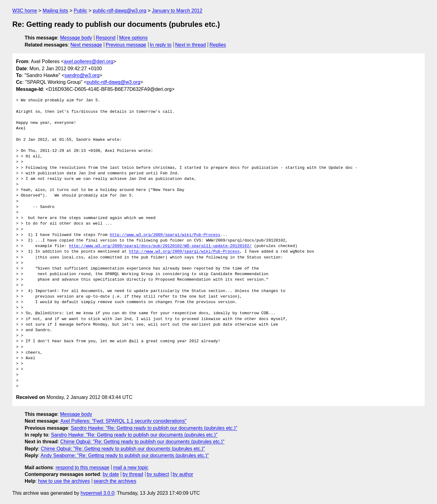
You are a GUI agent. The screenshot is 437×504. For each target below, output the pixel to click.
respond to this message (82, 467)
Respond (106, 38)
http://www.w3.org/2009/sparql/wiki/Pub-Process (165, 235)
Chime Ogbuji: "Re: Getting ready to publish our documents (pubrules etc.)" (143, 442)
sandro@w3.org (82, 75)
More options (134, 38)
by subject (158, 474)
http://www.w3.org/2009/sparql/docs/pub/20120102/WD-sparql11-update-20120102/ (160, 246)
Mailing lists (55, 11)
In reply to (161, 45)
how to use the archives (64, 481)
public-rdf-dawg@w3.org (120, 11)
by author (183, 474)
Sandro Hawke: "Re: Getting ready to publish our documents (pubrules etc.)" (154, 428)
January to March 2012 (177, 11)
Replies (218, 45)
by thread (133, 474)
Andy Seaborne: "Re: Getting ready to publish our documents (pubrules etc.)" (125, 455)
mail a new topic (131, 467)
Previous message (126, 45)
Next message (86, 45)
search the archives (115, 481)
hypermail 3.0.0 (97, 493)
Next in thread (190, 45)
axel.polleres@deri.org (88, 61)
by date (111, 474)
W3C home (25, 11)
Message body (76, 38)
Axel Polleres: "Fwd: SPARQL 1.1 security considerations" (124, 421)
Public (80, 11)
